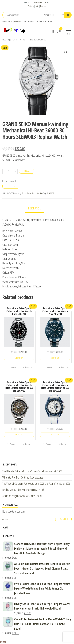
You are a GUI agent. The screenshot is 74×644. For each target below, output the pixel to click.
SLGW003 (50, 193)
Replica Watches (17, 22)
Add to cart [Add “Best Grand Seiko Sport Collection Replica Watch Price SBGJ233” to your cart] (55, 358)
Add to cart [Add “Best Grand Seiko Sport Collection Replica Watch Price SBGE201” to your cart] (19, 358)
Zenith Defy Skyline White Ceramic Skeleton (22, 496)
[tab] (37, 209)
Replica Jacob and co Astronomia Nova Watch (23, 490)
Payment (43, 6)
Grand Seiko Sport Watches (32, 193)
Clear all (5, 520)
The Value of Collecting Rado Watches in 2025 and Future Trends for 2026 (36, 484)
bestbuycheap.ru (40, 2)
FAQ (37, 6)
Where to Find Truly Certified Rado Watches (23, 477)
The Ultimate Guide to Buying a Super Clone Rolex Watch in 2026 (32, 471)
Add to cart (27, 171)
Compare (12, 186)
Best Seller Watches (38, 39)
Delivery (31, 6)
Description (35, 208)
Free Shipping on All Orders (14, 39)
